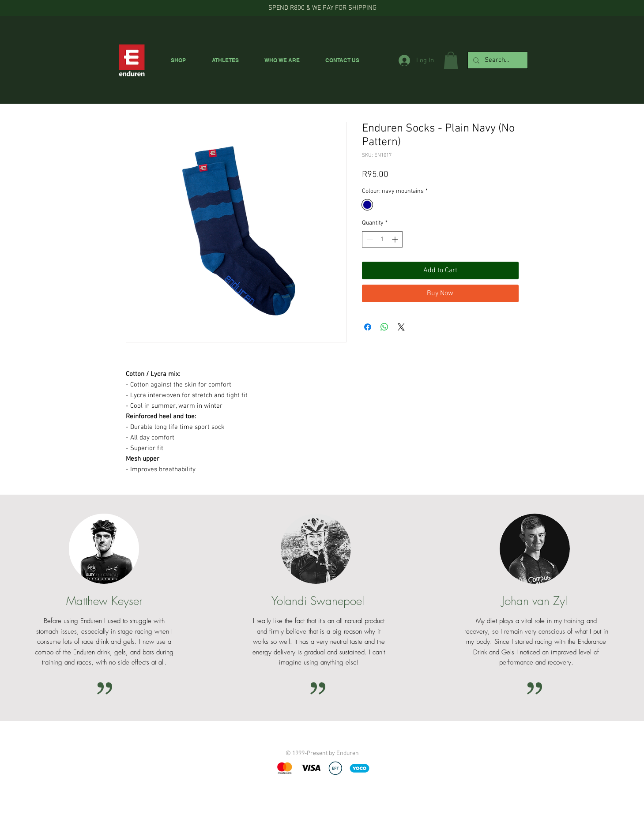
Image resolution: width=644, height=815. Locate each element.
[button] (451, 60)
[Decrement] (369, 239)
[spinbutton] (382, 239)
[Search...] (497, 60)
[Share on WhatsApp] (384, 327)
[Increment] (396, 239)
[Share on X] (401, 327)
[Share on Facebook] (368, 327)
